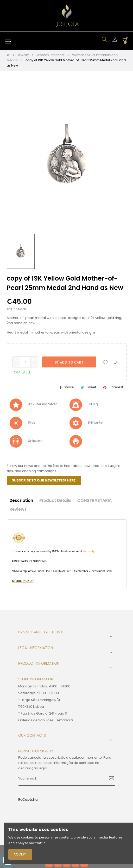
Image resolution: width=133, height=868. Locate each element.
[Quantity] (25, 362)
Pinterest (116, 387)
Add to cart (69, 362)
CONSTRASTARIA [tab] (94, 501)
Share (69, 387)
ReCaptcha (28, 800)
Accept (20, 854)
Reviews (18, 510)
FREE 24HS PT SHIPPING (30, 561)
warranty (89, 551)
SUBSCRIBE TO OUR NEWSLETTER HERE (44, 481)
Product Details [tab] (55, 501)
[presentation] (49, 813)
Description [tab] (21, 501)
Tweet (91, 387)
